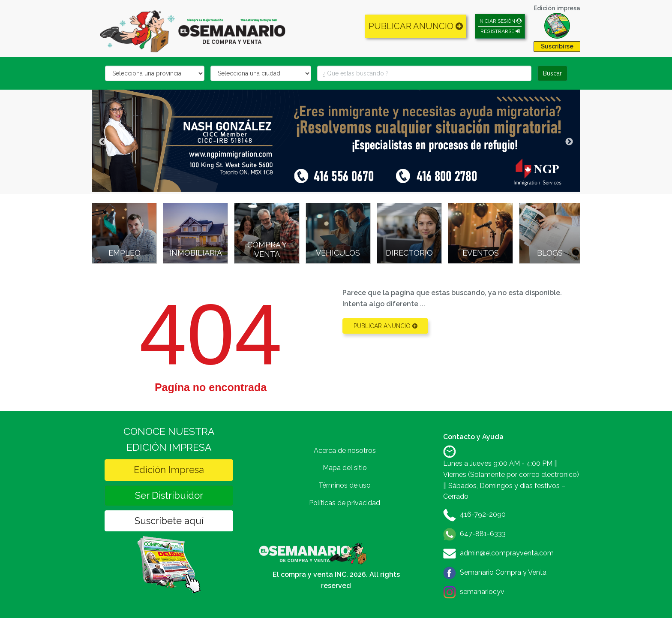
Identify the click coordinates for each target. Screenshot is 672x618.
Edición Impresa (169, 470)
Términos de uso (345, 485)
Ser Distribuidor (169, 495)
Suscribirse (557, 46)
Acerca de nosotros (345, 451)
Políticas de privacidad (345, 503)
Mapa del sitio (345, 468)
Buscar (552, 73)
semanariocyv (482, 592)
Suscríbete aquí (169, 521)
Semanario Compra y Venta (503, 572)
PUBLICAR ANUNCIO (416, 26)
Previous (103, 142)
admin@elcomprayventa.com (507, 553)
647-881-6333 (483, 534)
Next (569, 142)
